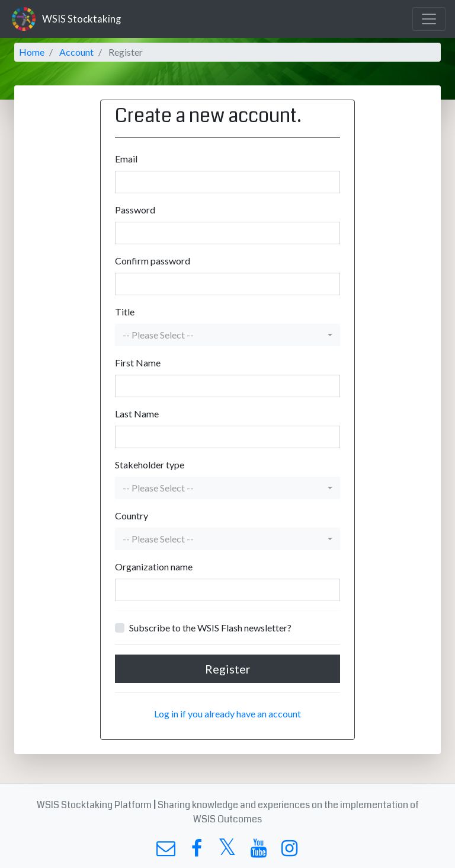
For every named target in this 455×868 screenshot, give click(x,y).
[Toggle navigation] (429, 19)
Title (125, 312)
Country (132, 516)
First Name (138, 363)
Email (126, 159)
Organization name (154, 567)
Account (76, 52)
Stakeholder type (150, 465)
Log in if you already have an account (227, 714)
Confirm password (153, 261)
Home (32, 52)
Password (135, 210)
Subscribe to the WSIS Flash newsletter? (210, 628)
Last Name (137, 414)
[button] (227, 335)
